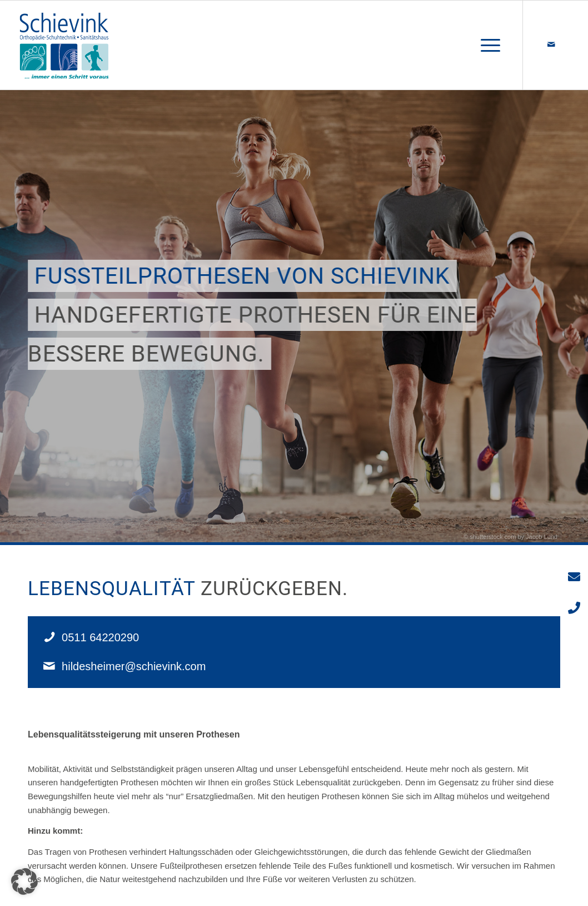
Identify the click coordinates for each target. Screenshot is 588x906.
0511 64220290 (100, 637)
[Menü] (487, 45)
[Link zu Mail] (551, 44)
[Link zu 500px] (568, 44)
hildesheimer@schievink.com (134, 666)
